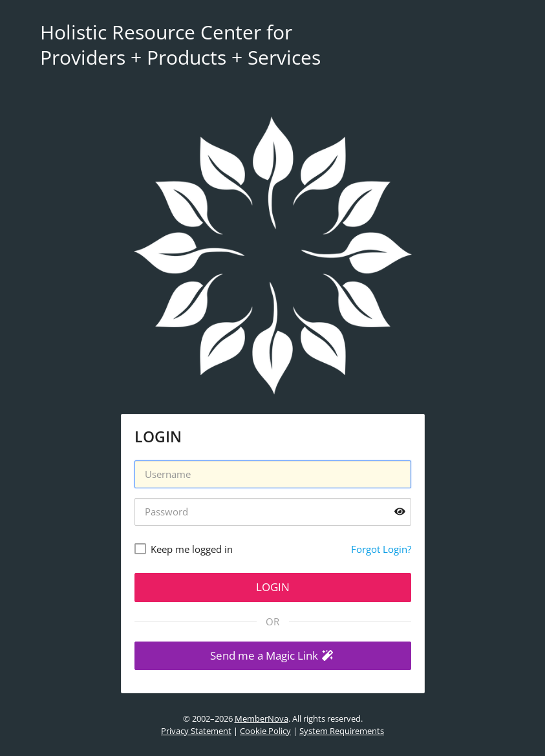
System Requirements (342, 731)
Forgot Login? (381, 549)
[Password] (273, 512)
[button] (273, 656)
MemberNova (262, 718)
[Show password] (400, 512)
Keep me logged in (192, 549)
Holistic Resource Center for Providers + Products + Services (180, 45)
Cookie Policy (265, 731)
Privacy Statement (196, 731)
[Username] (273, 474)
